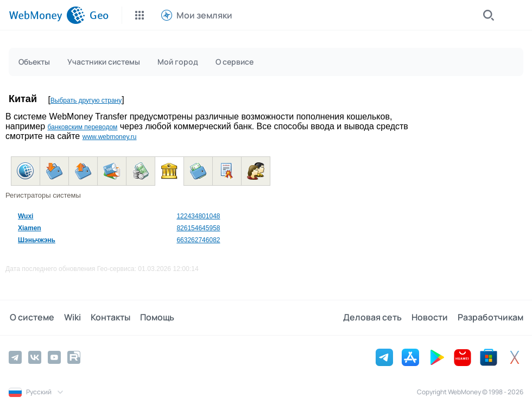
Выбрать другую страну (86, 100)
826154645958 (198, 228)
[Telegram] (15, 357)
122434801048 (198, 216)
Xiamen (30, 228)
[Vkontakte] (35, 357)
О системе (31, 318)
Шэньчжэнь (37, 240)
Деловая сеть (375, 318)
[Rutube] (74, 357)
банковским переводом (82, 127)
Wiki (70, 318)
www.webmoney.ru (110, 137)
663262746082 (198, 240)
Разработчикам (490, 318)
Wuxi (26, 216)
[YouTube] (54, 357)
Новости (431, 318)
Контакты (107, 318)
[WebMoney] (47, 15)
